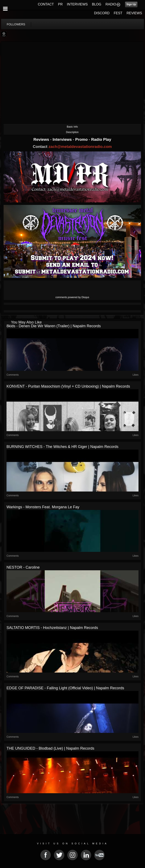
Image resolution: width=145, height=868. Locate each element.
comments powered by (72, 297)
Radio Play (101, 139)
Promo (82, 139)
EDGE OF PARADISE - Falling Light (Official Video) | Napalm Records (65, 688)
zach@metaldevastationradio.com (80, 147)
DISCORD (102, 13)
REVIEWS (134, 13)
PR (60, 4)
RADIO (111, 4)
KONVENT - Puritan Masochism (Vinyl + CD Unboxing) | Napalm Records (68, 386)
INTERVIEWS (77, 4)
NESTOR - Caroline (23, 567)
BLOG (97, 4)
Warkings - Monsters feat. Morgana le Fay (43, 507)
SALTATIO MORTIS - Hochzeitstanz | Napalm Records (52, 628)
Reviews (42, 139)
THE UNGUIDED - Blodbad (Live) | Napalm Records (50, 748)
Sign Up (131, 4)
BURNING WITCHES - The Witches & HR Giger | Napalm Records (62, 447)
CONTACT (46, 4)
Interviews (63, 139)
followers (16, 24)
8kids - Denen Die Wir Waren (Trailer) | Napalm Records (54, 326)
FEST (118, 13)
